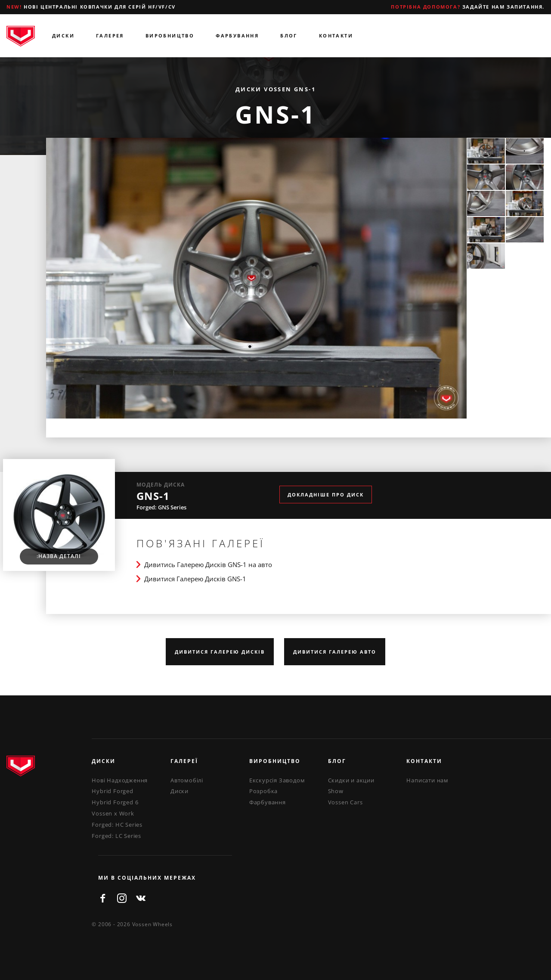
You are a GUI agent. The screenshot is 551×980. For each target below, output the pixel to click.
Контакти (336, 36)
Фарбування (237, 36)
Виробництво (170, 36)
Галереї (184, 761)
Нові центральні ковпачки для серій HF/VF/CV (91, 7)
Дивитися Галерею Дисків (220, 652)
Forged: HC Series (117, 825)
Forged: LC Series (116, 836)
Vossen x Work (113, 813)
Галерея (110, 36)
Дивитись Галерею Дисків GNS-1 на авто (208, 564)
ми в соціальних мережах (147, 878)
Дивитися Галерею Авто (335, 652)
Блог (289, 36)
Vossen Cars (345, 802)
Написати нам (427, 780)
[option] (257, 278)
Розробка (263, 791)
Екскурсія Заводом (277, 780)
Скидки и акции (351, 780)
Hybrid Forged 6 (115, 802)
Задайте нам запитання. (468, 7)
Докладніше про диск (326, 495)
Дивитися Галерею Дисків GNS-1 (195, 579)
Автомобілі (187, 780)
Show (336, 791)
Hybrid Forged (112, 791)
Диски (63, 36)
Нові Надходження (120, 780)
